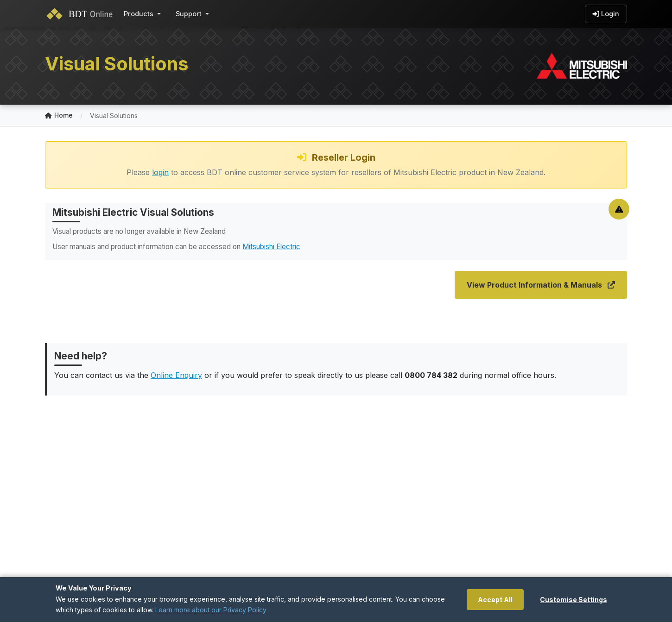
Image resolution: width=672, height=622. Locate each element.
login (160, 172)
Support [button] (189, 14)
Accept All (495, 600)
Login (606, 14)
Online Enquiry (176, 375)
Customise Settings (574, 600)
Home (59, 116)
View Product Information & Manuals (541, 285)
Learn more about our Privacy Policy (211, 610)
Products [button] (139, 14)
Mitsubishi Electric (271, 247)
